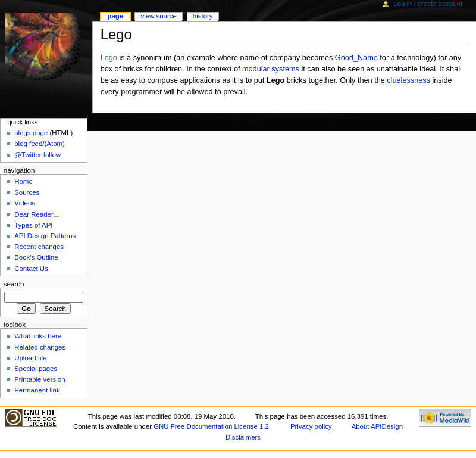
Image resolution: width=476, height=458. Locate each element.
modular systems (271, 69)
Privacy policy (311, 426)
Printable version (40, 379)
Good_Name (356, 58)
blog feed (28, 144)
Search (14, 284)
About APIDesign (377, 426)
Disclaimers (243, 437)
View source (158, 16)
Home (24, 182)
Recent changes (39, 247)
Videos (25, 203)
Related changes (40, 347)
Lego (109, 58)
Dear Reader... (36, 214)
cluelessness (408, 80)
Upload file (30, 358)
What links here (38, 336)
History (203, 16)
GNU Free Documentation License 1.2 (211, 426)
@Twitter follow (37, 155)
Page (115, 16)
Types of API (33, 225)
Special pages (36, 369)
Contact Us (31, 269)
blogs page (31, 133)
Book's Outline (36, 257)
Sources (27, 192)
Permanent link (37, 390)
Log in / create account (428, 4)
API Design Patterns (45, 236)
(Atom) (55, 144)
